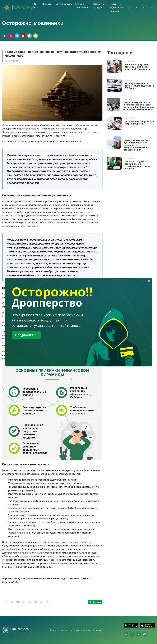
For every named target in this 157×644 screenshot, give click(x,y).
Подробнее (27, 335)
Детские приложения (80, 630)
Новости (46, 4)
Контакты (98, 630)
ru (130, 8)
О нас (53, 630)
